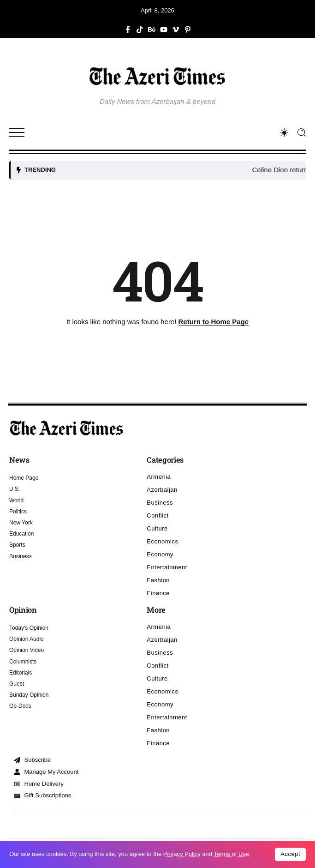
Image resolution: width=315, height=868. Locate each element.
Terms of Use (231, 854)
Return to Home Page (214, 322)
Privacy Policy (182, 854)
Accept (290, 854)
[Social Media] (128, 30)
